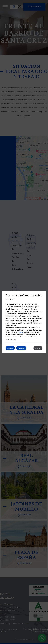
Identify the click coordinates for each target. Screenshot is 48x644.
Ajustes (38, 348)
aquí (21, 332)
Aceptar (10, 348)
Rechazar (21, 348)
